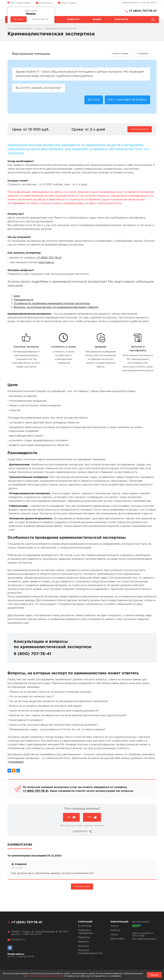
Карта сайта (117, 939)
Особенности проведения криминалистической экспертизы (52, 304)
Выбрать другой (40, 19)
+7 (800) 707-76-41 (143, 11)
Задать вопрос (69, 3)
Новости (73, 19)
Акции (97, 19)
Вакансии (83, 942)
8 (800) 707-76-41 (32, 654)
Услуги (114, 926)
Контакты (121, 19)
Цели (17, 296)
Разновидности (23, 300)
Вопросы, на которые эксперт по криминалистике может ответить (56, 307)
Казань (21, 3)
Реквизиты (84, 937)
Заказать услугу (140, 129)
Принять (154, 975)
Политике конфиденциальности (45, 976)
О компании (85, 926)
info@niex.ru (46, 3)
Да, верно (19, 19)
